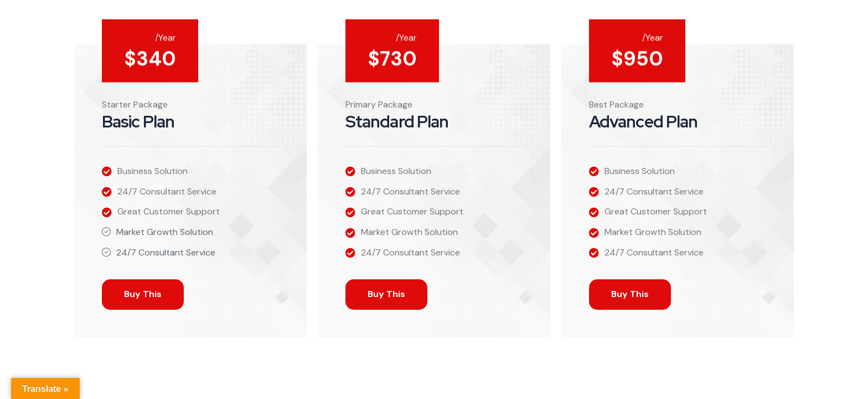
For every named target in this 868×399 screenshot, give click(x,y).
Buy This (143, 294)
